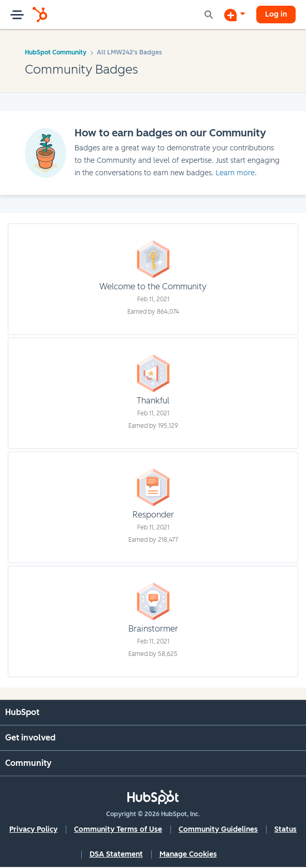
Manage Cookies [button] (188, 854)
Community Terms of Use (118, 829)
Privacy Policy (33, 829)
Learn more (235, 173)
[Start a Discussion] (235, 15)
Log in (276, 14)
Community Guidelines (218, 829)
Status (286, 829)
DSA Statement (116, 854)
